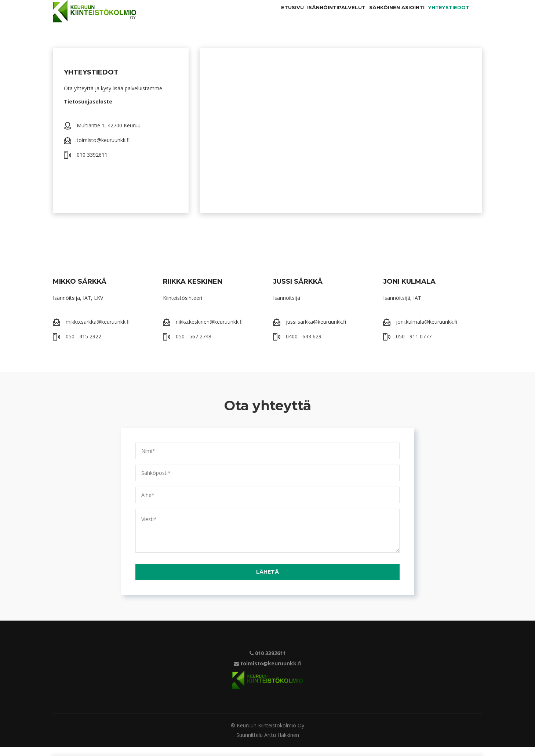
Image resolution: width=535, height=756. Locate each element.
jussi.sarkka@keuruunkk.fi (316, 331)
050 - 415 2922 (83, 346)
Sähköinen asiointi (377, 16)
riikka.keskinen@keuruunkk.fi (209, 331)
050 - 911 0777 (414, 346)
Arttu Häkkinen (282, 744)
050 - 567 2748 (194, 346)
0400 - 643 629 (304, 346)
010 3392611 (92, 164)
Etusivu (248, 16)
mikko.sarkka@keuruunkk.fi (98, 331)
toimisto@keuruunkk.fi (103, 149)
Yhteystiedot (442, 16)
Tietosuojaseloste (88, 111)
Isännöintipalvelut (304, 16)
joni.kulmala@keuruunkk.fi (427, 331)
